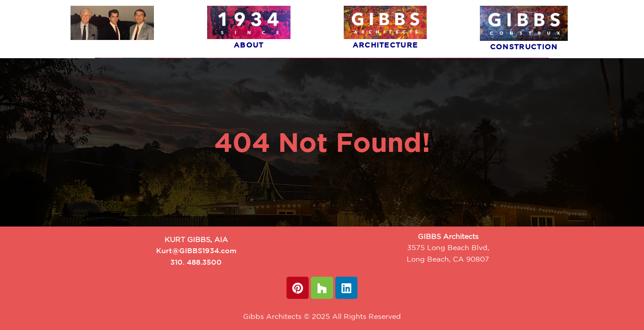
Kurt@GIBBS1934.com (196, 250)
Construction (524, 47)
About (249, 45)
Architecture (385, 45)
